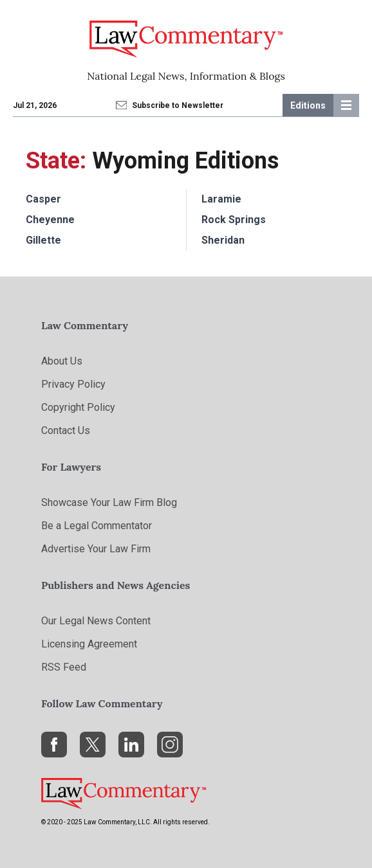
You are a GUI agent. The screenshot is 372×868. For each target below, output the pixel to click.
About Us (62, 361)
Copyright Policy (78, 407)
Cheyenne (50, 220)
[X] (93, 745)
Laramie (221, 199)
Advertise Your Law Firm (96, 549)
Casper (43, 199)
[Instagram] (170, 745)
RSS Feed (64, 667)
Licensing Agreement (89, 644)
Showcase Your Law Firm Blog (109, 502)
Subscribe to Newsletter (170, 105)
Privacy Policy (73, 384)
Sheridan (223, 240)
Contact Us (66, 430)
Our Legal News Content (96, 621)
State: (56, 161)
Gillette (43, 240)
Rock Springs (234, 220)
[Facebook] (54, 745)
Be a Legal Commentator (97, 526)
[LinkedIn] (131, 745)
